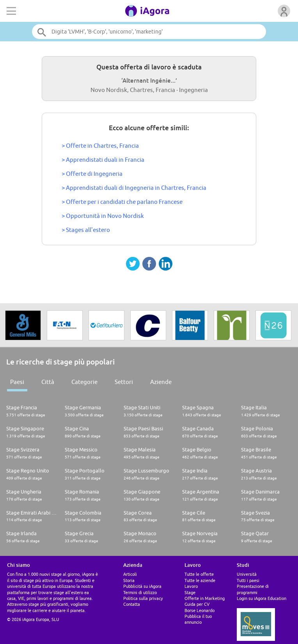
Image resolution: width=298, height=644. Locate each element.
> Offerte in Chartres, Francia (100, 146)
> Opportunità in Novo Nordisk (103, 216)
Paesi (17, 382)
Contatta (132, 604)
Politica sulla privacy (143, 598)
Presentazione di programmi (253, 589)
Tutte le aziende (200, 580)
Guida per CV (197, 604)
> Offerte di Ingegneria (92, 174)
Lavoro (191, 586)
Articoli (130, 574)
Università (247, 574)
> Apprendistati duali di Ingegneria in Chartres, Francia (134, 188)
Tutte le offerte (199, 574)
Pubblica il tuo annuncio (198, 619)
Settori (124, 382)
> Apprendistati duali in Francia (103, 160)
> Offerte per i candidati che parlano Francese (122, 202)
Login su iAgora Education (262, 598)
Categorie (84, 382)
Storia (129, 580)
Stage (190, 592)
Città (48, 382)
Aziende (161, 382)
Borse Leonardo (200, 610)
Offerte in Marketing (205, 598)
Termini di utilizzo (140, 592)
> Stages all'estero (86, 230)
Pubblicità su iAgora (142, 586)
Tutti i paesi (248, 580)
